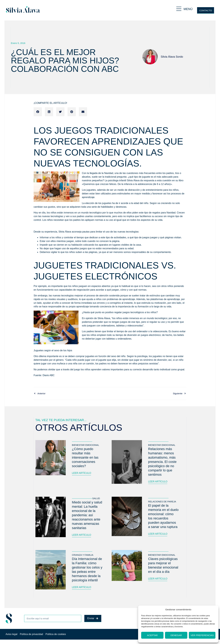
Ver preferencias (202, 635)
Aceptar (152, 635)
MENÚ (188, 9)
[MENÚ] (179, 9)
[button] (38, 112)
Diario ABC (49, 375)
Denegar (176, 635)
